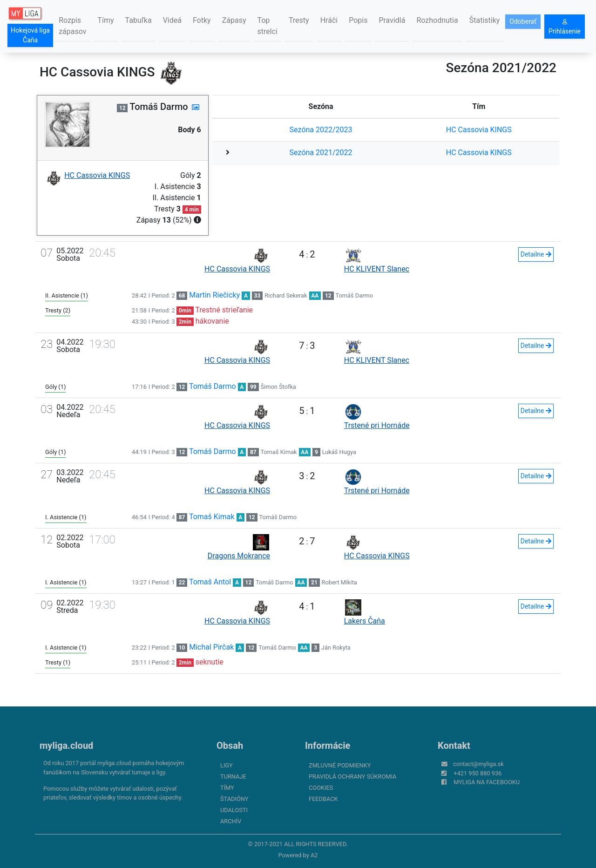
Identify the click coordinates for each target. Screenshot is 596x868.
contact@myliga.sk (478, 764)
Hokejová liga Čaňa (30, 35)
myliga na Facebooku (487, 782)
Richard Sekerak (286, 295)
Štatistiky (485, 20)
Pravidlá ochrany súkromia (352, 776)
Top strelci (267, 26)
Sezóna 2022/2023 (321, 130)
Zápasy (234, 20)
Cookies (321, 788)
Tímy (105, 20)
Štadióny (234, 799)
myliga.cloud (66, 746)
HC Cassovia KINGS (479, 130)
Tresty (299, 20)
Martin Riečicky (214, 295)
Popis (358, 20)
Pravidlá (392, 20)
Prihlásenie (565, 27)
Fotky (202, 20)
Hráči (329, 20)
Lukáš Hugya (339, 452)
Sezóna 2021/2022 (321, 153)
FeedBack (323, 799)
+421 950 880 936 (477, 773)
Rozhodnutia (437, 20)
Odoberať (523, 21)
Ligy (227, 765)
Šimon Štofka (278, 387)
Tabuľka (139, 20)
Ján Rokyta (336, 648)
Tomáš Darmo (355, 295)
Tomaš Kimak (279, 452)
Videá (172, 20)
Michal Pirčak (211, 647)
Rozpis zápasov (72, 26)
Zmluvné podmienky (340, 765)
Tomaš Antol (210, 582)
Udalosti (234, 810)
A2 (314, 855)
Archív (231, 821)
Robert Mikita (339, 582)
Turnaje (233, 776)
